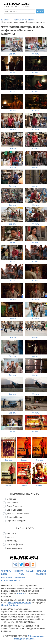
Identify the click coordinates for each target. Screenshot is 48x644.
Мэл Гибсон (12, 503)
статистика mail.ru (11, 580)
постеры (10, 537)
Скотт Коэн (12, 499)
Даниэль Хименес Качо (18, 513)
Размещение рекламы (24, 639)
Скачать (12, 54)
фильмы (30, 571)
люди (22, 574)
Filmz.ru (21, 593)
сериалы (41, 571)
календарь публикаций (13, 577)
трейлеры (6, 571)
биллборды (12, 541)
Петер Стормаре (14, 506)
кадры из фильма (15, 544)
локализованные (14, 548)
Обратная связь (36, 636)
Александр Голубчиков (19, 603)
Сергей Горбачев (10, 605)
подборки (41, 574)
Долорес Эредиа (14, 517)
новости (18, 571)
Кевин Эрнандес (14, 510)
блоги (4, 574)
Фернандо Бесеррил (16, 521)
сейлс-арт (11, 534)
